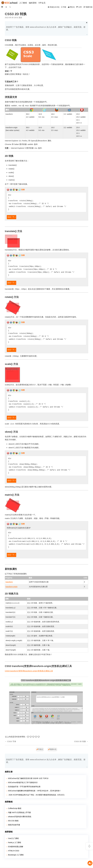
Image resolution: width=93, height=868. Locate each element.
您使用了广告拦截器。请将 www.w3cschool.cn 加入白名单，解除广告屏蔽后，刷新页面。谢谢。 (46, 28)
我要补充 (52, 749)
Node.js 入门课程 (15, 842)
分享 (79, 7)
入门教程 (23, 3)
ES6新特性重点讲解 (16, 847)
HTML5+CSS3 (14, 851)
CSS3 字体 (12, 741)
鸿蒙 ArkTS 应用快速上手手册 (19, 812)
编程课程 (33, 3)
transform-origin (12, 587)
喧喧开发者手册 (14, 825)
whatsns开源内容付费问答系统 (20, 817)
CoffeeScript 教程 (15, 808)
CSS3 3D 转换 (80, 741)
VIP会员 (42, 3)
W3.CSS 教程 (13, 821)
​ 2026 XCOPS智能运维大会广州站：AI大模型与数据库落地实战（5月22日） (37, 795)
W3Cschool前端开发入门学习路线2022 (23, 782)
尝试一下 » (12, 217)
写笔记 (40, 749)
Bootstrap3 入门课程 (16, 855)
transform (9, 582)
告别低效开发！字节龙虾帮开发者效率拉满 (24, 787)
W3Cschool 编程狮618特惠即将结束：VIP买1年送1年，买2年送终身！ (35, 791)
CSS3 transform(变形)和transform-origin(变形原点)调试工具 (29, 671)
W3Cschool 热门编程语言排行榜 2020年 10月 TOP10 (28, 778)
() (71, 7)
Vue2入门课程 (13, 838)
